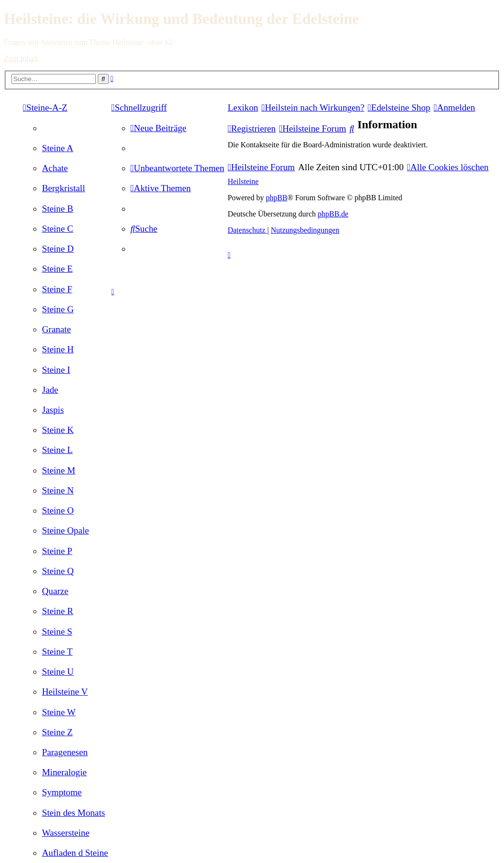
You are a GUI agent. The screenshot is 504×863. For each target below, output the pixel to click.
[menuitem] (58, 148)
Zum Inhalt (21, 58)
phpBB (276, 198)
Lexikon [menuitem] (243, 108)
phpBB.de (333, 214)
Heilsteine (243, 181)
